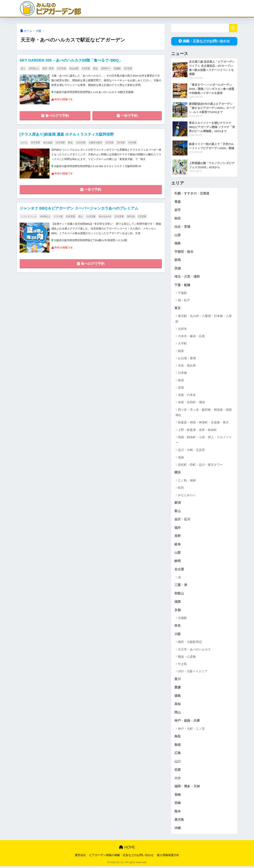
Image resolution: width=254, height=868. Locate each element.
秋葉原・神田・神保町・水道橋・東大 (203, 423)
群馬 (178, 260)
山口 (178, 763)
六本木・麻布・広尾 (191, 337)
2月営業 (110, 143)
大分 (178, 780)
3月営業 (121, 143)
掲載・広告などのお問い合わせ (204, 41)
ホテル (24, 143)
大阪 (39, 31)
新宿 (181, 381)
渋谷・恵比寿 (187, 366)
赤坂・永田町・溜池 (191, 403)
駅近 (96, 68)
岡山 (178, 714)
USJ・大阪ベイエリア (193, 673)
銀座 (181, 351)
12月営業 (81, 143)
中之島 (182, 665)
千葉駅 (182, 293)
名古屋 (179, 570)
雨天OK (131, 217)
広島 (178, 755)
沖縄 (178, 830)
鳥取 (178, 738)
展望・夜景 (48, 68)
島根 (178, 746)
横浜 (178, 473)
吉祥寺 (182, 329)
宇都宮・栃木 (184, 252)
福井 (178, 528)
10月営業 (62, 68)
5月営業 (128, 68)
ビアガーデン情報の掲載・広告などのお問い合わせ (121, 857)
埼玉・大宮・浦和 (187, 277)
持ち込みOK (105, 217)
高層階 (117, 68)
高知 (178, 705)
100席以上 (34, 68)
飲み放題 (74, 68)
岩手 (178, 210)
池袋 (181, 458)
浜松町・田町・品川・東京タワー (200, 465)
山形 (178, 235)
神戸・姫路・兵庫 (187, 722)
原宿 (181, 388)
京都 (178, 611)
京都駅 (182, 619)
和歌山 (179, 594)
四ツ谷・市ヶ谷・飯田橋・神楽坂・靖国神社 (204, 413)
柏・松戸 (184, 301)
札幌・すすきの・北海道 (192, 194)
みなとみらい (187, 496)
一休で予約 (127, 116)
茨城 (178, 269)
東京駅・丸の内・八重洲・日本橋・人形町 (204, 319)
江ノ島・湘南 (187, 481)
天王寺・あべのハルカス (194, 650)
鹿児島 (179, 822)
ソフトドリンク (29, 217)
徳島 (178, 697)
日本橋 (182, 374)
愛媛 (178, 689)
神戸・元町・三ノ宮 (191, 730)
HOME (127, 849)
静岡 (178, 562)
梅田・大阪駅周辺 (190, 643)
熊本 (178, 813)
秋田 (178, 219)
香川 (178, 680)
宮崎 (178, 805)
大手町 (182, 344)
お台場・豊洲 (187, 359)
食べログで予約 (55, 116)
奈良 (178, 627)
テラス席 (58, 217)
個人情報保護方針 (168, 857)
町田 (181, 488)
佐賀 (178, 771)
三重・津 (181, 586)
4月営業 (86, 68)
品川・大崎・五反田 (191, 451)
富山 (178, 512)
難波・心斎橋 (187, 658)
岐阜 (178, 545)
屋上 (23, 68)
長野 (178, 537)
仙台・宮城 (182, 227)
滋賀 (178, 603)
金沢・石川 (182, 520)
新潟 (178, 503)
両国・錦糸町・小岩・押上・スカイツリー (204, 440)
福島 (178, 244)
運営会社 (80, 857)
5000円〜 (106, 68)
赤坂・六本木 (187, 395)
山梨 (178, 554)
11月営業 (60, 143)
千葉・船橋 (182, 286)
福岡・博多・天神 (187, 788)
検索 (233, 28)
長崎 (178, 796)
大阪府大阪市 (96, 143)
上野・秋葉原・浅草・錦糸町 (197, 430)
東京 (178, 309)
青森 (178, 202)
